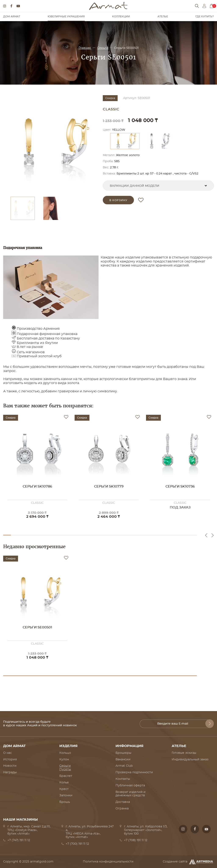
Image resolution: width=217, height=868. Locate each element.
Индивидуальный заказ (190, 759)
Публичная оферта (130, 786)
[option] (51, 144)
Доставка (123, 802)
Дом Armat (12, 16)
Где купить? (205, 16)
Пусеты (65, 769)
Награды (10, 772)
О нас (8, 753)
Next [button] (213, 535)
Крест (64, 789)
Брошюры (123, 753)
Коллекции (121, 16)
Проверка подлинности (134, 772)
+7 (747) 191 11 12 (19, 840)
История (10, 759)
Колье (64, 783)
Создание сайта (188, 862)
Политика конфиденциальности (108, 862)
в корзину (118, 200)
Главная (85, 48)
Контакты (123, 779)
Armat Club (124, 766)
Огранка (122, 809)
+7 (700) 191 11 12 (77, 844)
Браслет (66, 776)
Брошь (65, 802)
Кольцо (65, 753)
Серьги (103, 48)
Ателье (163, 16)
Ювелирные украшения (66, 16)
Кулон (64, 759)
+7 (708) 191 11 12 (136, 840)
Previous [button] (206, 535)
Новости (10, 766)
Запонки (66, 795)
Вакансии (123, 759)
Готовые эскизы (184, 753)
